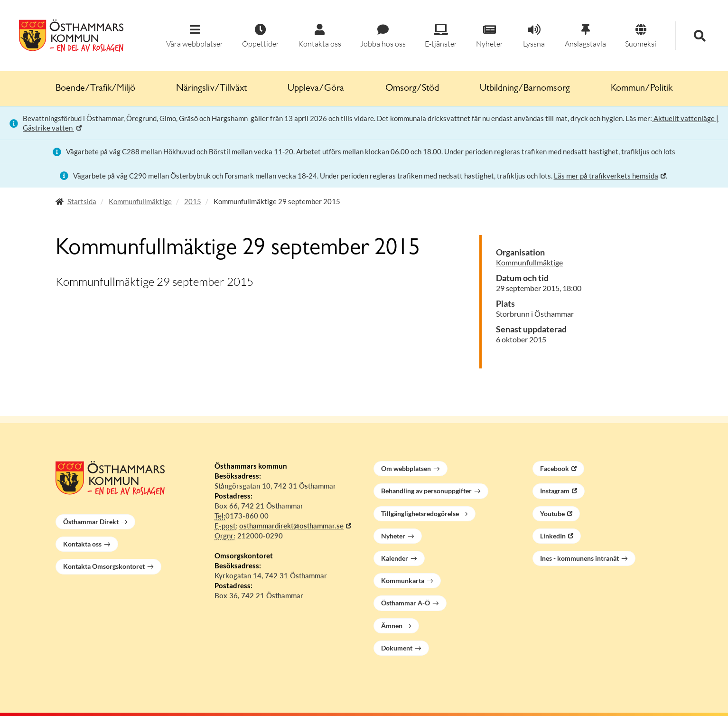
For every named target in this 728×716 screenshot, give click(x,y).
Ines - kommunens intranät (579, 558)
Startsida (82, 201)
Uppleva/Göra (316, 89)
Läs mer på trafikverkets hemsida (606, 176)
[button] (195, 36)
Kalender (395, 558)
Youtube (552, 513)
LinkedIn (553, 536)
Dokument (397, 648)
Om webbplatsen (406, 468)
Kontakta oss (82, 544)
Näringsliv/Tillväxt (211, 89)
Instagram (555, 491)
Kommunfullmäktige (140, 201)
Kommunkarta (403, 580)
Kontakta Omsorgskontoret (104, 566)
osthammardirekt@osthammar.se (291, 526)
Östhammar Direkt (91, 522)
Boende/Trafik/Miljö (95, 89)
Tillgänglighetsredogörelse (420, 513)
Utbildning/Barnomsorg (525, 89)
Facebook (555, 468)
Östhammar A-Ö (406, 603)
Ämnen (392, 626)
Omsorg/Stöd (412, 89)
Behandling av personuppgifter (426, 491)
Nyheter (393, 536)
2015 (193, 201)
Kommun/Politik (642, 89)
